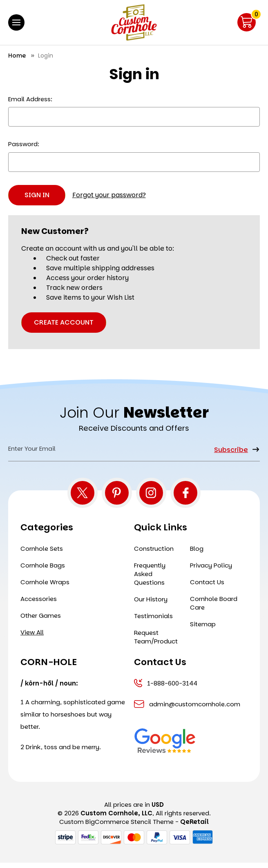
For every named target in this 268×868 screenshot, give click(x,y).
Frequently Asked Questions (150, 579)
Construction (154, 554)
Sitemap (203, 629)
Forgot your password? (109, 195)
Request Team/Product (156, 642)
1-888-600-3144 (166, 689)
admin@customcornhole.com (187, 709)
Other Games (41, 621)
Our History (151, 604)
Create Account (64, 322)
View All (32, 638)
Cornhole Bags (43, 571)
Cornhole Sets (42, 554)
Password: (24, 144)
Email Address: (30, 99)
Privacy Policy (211, 571)
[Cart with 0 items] (247, 22)
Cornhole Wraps (45, 587)
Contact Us (207, 587)
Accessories (39, 604)
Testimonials (153, 621)
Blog (197, 554)
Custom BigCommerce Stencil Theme (116, 827)
